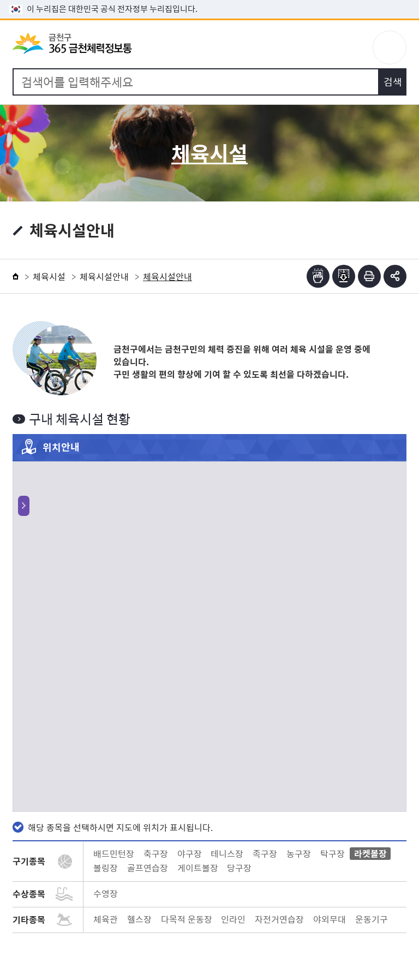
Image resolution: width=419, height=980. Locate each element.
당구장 (239, 868)
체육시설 (49, 276)
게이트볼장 (198, 868)
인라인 (233, 919)
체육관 (106, 919)
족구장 (265, 854)
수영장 (106, 893)
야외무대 (330, 919)
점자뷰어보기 (318, 276)
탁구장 (333, 854)
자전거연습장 (279, 919)
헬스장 (139, 919)
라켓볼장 (370, 854)
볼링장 (106, 868)
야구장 (190, 854)
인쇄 (369, 276)
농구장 (299, 854)
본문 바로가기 (209, 0)
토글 (24, 506)
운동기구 (372, 919)
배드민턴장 (114, 854)
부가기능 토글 (395, 276)
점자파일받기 (344, 276)
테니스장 (227, 854)
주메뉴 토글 (390, 47)
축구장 (156, 854)
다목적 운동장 (187, 919)
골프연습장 (148, 868)
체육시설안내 (104, 276)
